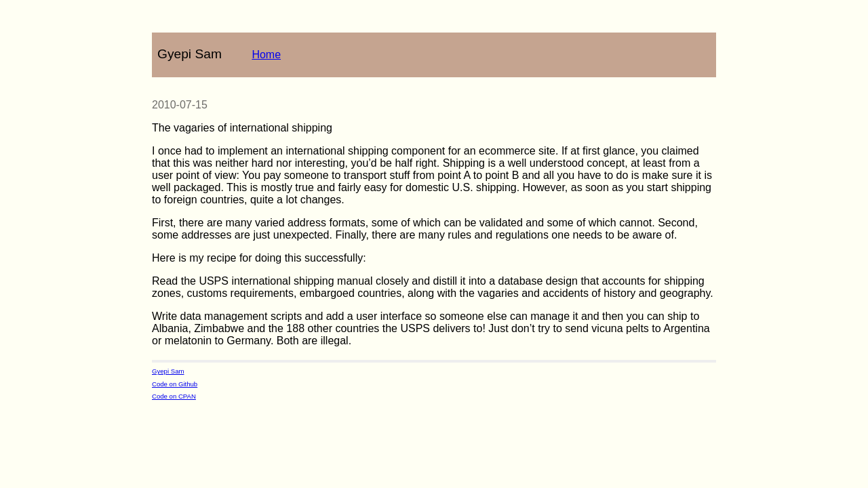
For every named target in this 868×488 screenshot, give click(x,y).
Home (266, 55)
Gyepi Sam (168, 371)
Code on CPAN (174, 396)
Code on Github (175, 384)
